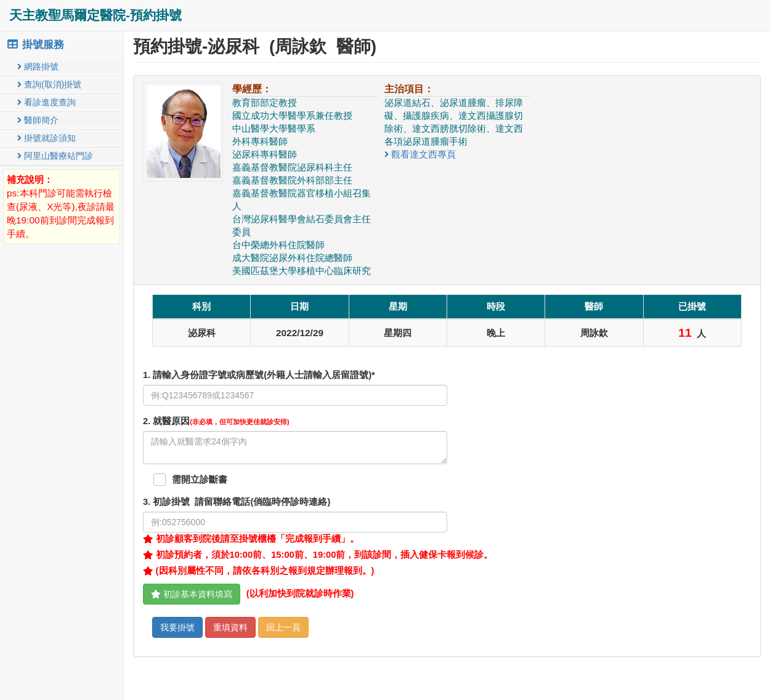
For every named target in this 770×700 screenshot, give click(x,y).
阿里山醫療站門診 (55, 156)
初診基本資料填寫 (192, 594)
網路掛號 (38, 66)
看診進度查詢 (47, 102)
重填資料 (230, 627)
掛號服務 (35, 45)
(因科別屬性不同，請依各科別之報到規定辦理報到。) (258, 571)
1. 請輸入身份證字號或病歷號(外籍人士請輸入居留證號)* (259, 375)
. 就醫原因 (216, 421)
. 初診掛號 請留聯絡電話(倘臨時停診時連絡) (237, 502)
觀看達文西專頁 (420, 155)
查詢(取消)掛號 (49, 84)
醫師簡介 (38, 120)
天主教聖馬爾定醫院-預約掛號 (95, 15)
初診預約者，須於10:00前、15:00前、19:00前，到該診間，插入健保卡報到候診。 (318, 555)
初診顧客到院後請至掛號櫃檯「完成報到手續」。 (251, 539)
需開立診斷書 (200, 480)
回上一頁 (283, 627)
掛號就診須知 (47, 138)
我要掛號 (177, 627)
